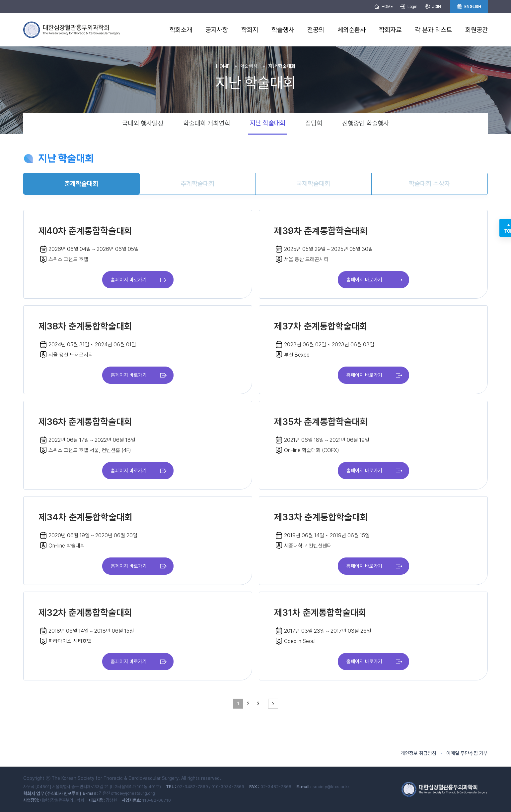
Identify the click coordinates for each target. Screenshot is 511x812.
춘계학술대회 (81, 184)
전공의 (316, 30)
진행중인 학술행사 (365, 123)
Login (409, 7)
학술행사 (283, 30)
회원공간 (476, 30)
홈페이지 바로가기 (129, 280)
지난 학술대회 (268, 123)
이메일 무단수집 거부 (467, 753)
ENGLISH (469, 7)
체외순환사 (352, 30)
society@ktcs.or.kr (331, 787)
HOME (384, 7)
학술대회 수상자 (429, 184)
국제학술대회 (313, 184)
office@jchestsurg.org (133, 793)
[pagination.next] (273, 704)
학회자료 (390, 30)
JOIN (433, 7)
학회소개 (181, 30)
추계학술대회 (197, 184)
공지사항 (217, 30)
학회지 (250, 30)
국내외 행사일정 (143, 123)
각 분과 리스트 (433, 30)
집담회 (314, 123)
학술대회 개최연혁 (207, 123)
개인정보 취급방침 (418, 753)
